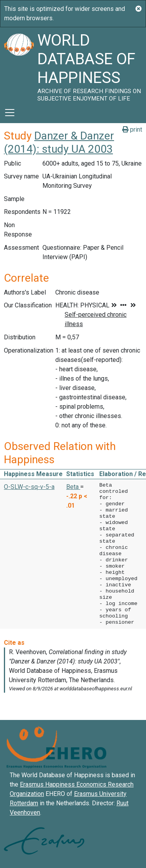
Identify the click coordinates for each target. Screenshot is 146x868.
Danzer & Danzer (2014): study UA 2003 (59, 142)
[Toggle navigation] (10, 113)
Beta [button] (73, 487)
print (132, 130)
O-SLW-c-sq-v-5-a (29, 487)
